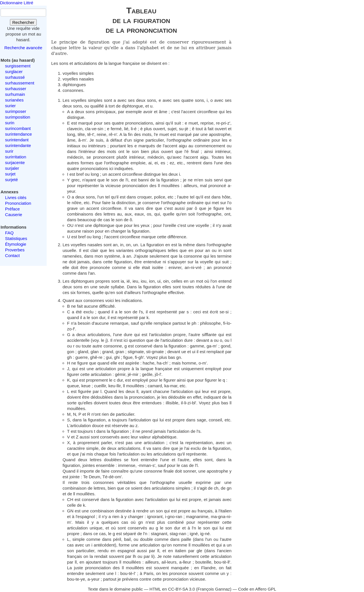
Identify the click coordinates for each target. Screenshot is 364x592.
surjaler (12, 168)
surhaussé (15, 77)
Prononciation (18, 203)
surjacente (15, 163)
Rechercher (23, 22)
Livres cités (16, 197)
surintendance (18, 134)
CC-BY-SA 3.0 (182, 589)
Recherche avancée (23, 48)
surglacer (14, 72)
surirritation (16, 157)
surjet (10, 174)
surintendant (17, 140)
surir (9, 151)
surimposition (18, 117)
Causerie (14, 215)
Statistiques (16, 238)
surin (10, 123)
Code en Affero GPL (257, 589)
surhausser (16, 89)
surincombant (18, 128)
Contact (13, 255)
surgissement (18, 66)
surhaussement (20, 83)
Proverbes (15, 250)
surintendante (18, 145)
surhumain (15, 94)
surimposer (16, 111)
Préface (13, 209)
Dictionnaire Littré (17, 3)
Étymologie (16, 244)
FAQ (9, 233)
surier (11, 106)
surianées (14, 100)
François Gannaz (214, 589)
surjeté (12, 180)
